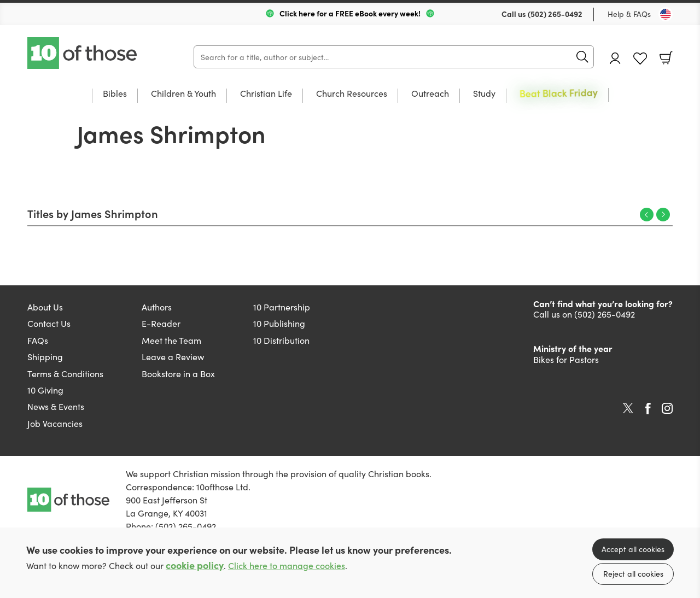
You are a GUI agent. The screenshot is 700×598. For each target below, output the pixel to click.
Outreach (430, 94)
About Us (45, 307)
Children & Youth (183, 94)
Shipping (45, 356)
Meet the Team (171, 340)
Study (484, 94)
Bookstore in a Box (178, 373)
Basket (666, 58)
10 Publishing (279, 323)
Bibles (115, 94)
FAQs (38, 340)
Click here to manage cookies (287, 565)
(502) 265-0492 (555, 14)
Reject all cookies (633, 573)
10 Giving (45, 390)
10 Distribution (281, 340)
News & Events (56, 406)
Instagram (667, 408)
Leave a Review (173, 356)
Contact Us (49, 323)
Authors (157, 307)
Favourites (640, 59)
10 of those (83, 53)
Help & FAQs (629, 14)
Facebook (648, 409)
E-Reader (161, 323)
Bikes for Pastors (566, 359)
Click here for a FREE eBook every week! (350, 13)
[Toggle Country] (666, 14)
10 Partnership (282, 307)
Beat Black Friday (559, 93)
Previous (647, 215)
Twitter (628, 408)
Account (615, 58)
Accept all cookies (633, 549)
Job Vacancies (55, 423)
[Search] (394, 57)
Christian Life (266, 94)
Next (663, 215)
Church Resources (352, 94)
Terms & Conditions (65, 373)
